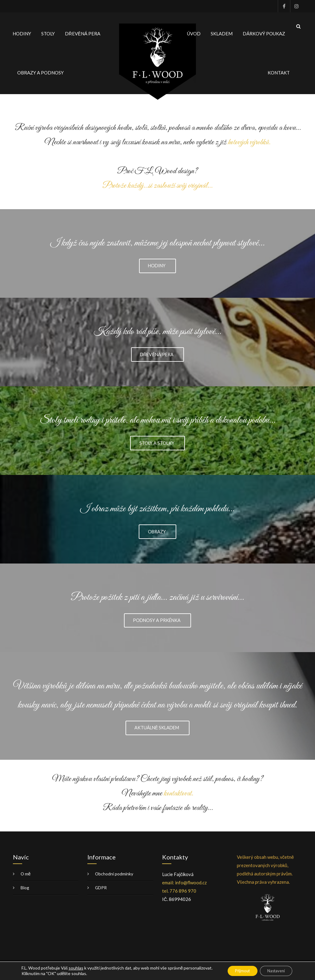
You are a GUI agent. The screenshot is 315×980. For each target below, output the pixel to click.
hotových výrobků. (249, 139)
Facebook (284, 6)
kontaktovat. (178, 797)
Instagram (296, 6)
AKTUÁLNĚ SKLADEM (157, 731)
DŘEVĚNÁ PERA (83, 32)
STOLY (48, 32)
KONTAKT (279, 71)
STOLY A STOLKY (157, 443)
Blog (25, 891)
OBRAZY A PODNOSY (40, 71)
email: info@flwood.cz (184, 886)
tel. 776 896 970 (179, 894)
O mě (26, 877)
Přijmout (235, 970)
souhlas (76, 968)
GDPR (101, 891)
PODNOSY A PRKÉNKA (157, 622)
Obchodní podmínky (114, 877)
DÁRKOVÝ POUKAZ (264, 32)
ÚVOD (194, 32)
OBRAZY (157, 532)
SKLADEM (222, 32)
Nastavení (273, 970)
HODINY (22, 32)
